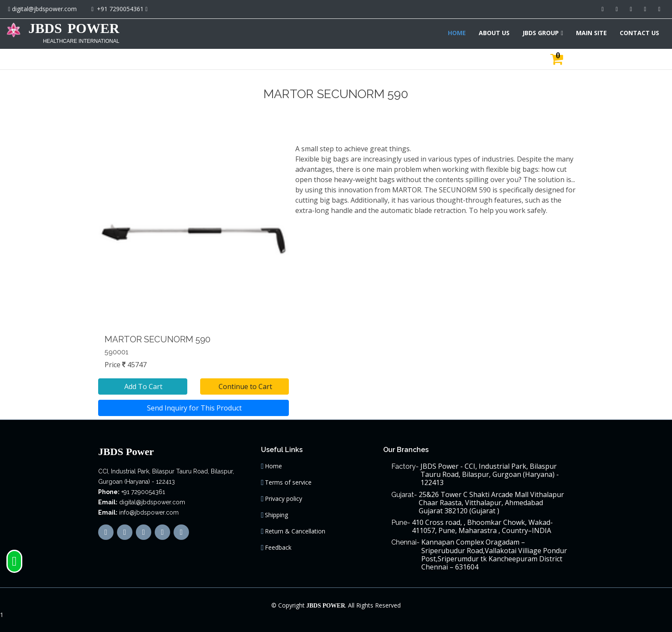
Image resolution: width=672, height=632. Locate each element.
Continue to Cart (244, 386)
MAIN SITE (591, 33)
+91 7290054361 (120, 9)
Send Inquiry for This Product (193, 408)
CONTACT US (639, 33)
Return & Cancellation (295, 531)
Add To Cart (142, 386)
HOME (457, 33)
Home (273, 466)
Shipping (276, 515)
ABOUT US (494, 33)
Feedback (278, 548)
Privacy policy (283, 499)
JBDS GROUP (541, 33)
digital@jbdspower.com (44, 9)
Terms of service (288, 482)
